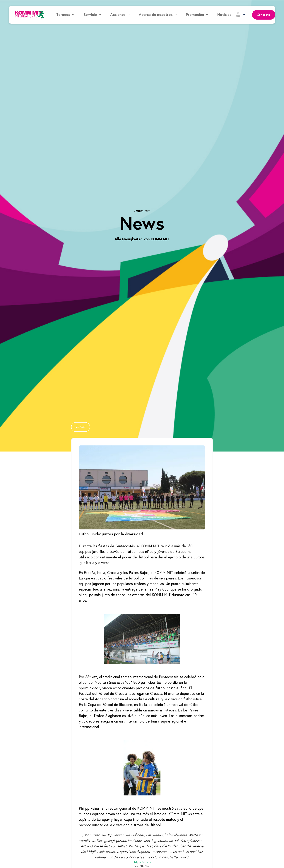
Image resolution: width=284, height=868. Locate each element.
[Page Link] (81, 427)
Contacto (264, 15)
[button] (65, 15)
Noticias (224, 15)
